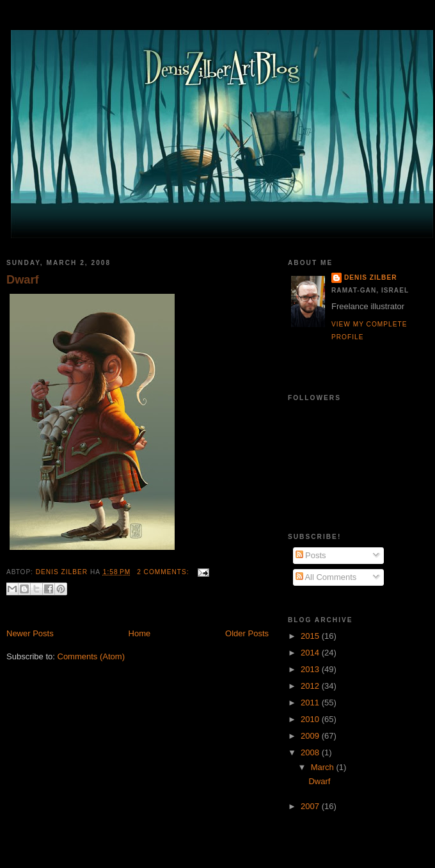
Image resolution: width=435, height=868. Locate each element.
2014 (311, 653)
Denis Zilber (370, 277)
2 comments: (164, 572)
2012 (311, 686)
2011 (311, 703)
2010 (311, 719)
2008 (311, 752)
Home (140, 633)
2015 (311, 636)
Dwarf (23, 280)
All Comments (326, 577)
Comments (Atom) (91, 656)
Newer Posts (30, 633)
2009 (311, 736)
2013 (311, 669)
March (324, 767)
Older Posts (247, 633)
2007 (311, 806)
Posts (311, 555)
